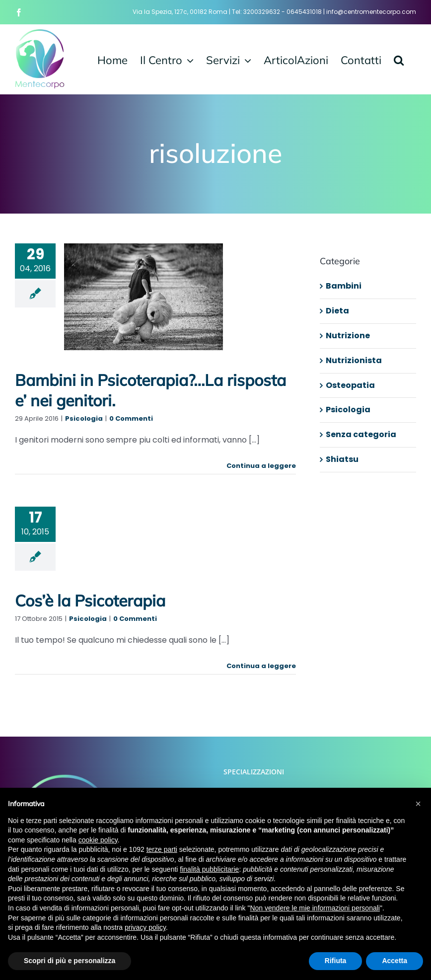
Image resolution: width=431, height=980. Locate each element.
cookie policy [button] (98, 840)
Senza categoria (361, 434)
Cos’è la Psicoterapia (90, 601)
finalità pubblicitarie (209, 869)
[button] (399, 59)
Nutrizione (348, 336)
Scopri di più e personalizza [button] (70, 961)
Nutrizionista (354, 360)
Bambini (344, 286)
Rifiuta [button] (336, 961)
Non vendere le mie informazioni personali (315, 908)
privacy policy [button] (145, 927)
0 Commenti (131, 418)
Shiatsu (342, 459)
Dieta (337, 311)
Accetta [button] (395, 961)
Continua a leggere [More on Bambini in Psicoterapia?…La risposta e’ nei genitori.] (261, 466)
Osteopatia (350, 385)
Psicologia (84, 418)
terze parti (162, 849)
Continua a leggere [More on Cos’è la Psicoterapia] (261, 666)
